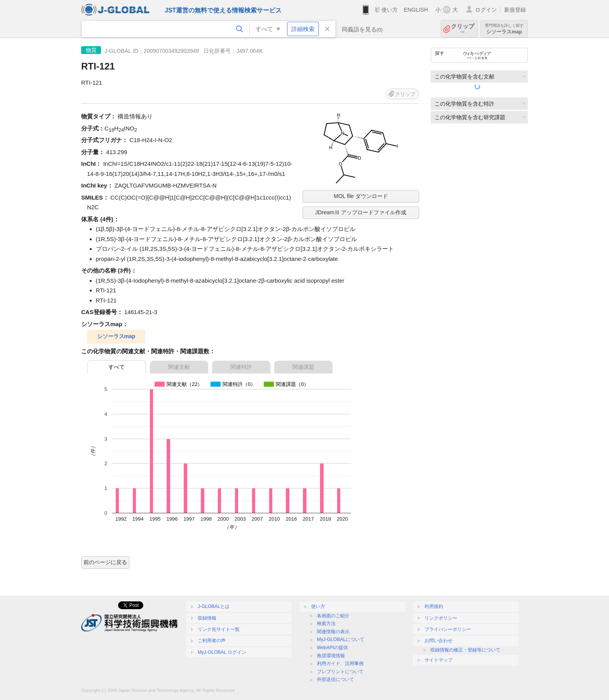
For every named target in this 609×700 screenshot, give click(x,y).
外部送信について (336, 679)
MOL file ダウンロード (361, 196)
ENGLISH (416, 10)
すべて (117, 367)
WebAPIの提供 (332, 648)
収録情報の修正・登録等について (465, 650)
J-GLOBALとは (214, 606)
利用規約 (434, 606)
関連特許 (241, 367)
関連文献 (179, 367)
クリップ (463, 29)
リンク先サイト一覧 (219, 629)
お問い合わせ (438, 641)
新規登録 (515, 10)
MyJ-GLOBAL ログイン (222, 652)
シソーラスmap (504, 29)
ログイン (486, 10)
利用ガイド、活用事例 (340, 664)
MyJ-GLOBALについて (341, 639)
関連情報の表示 (333, 632)
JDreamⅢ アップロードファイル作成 (361, 212)
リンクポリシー (441, 618)
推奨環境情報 (331, 656)
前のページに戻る (105, 562)
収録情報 (207, 618)
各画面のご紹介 (333, 616)
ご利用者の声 (212, 641)
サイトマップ (438, 660)
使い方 (390, 10)
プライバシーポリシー (448, 629)
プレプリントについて (340, 672)
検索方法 (326, 624)
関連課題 (303, 367)
